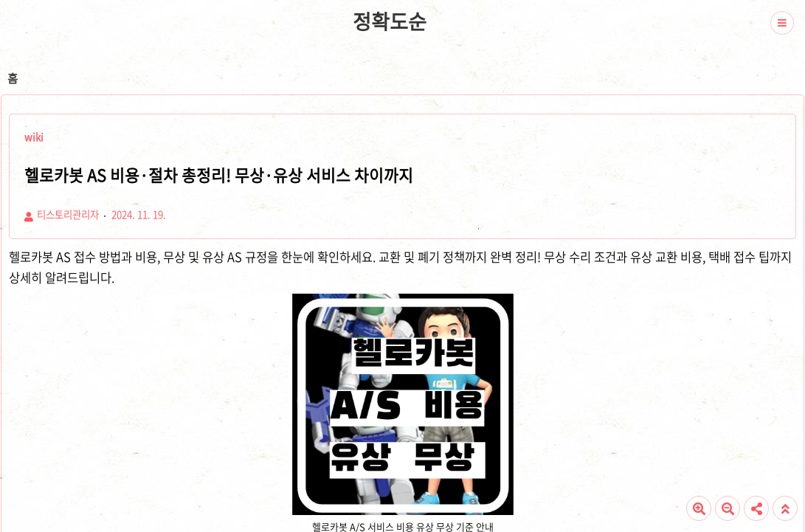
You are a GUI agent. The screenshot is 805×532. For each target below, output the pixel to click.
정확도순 (389, 21)
